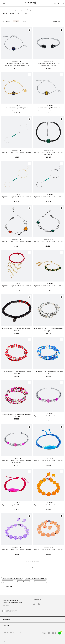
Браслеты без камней (23, 582)
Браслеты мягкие (8, 582)
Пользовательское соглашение (20, 641)
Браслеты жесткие (40, 582)
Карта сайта (19, 633)
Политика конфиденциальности (8, 641)
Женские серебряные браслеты (12, 578)
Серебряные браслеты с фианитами (36, 578)
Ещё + (32, 567)
